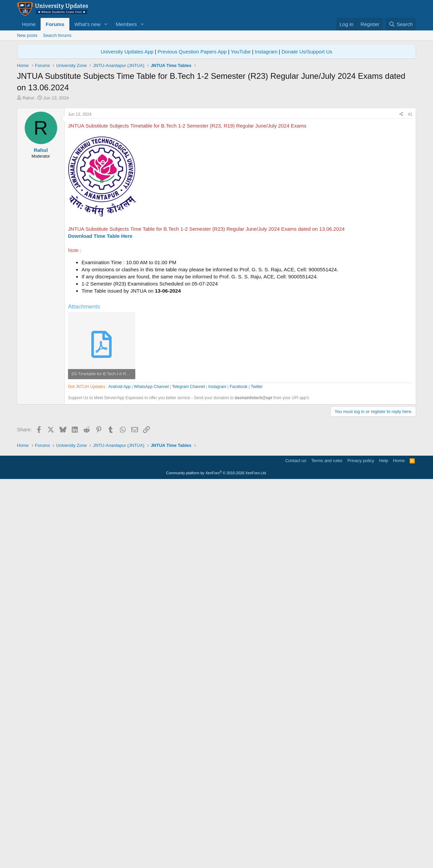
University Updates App (127, 52)
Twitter (257, 579)
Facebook (239, 579)
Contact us (296, 846)
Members (126, 24)
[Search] (401, 24)
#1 (410, 209)
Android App (119, 579)
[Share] (401, 209)
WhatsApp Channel (151, 579)
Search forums (57, 35)
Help (384, 846)
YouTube (241, 52)
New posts (27, 35)
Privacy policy (361, 846)
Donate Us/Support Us (307, 52)
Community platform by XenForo (216, 859)
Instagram (266, 52)
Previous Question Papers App (192, 52)
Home (29, 24)
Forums (55, 24)
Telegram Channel (189, 579)
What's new (87, 24)
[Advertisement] (216, 152)
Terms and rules (327, 846)
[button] (106, 24)
